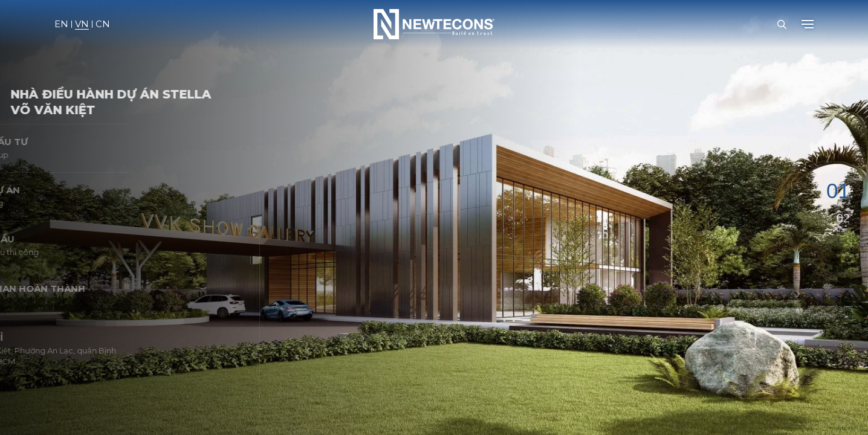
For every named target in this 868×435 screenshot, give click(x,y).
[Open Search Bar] (782, 24)
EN (61, 24)
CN (103, 24)
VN (82, 24)
